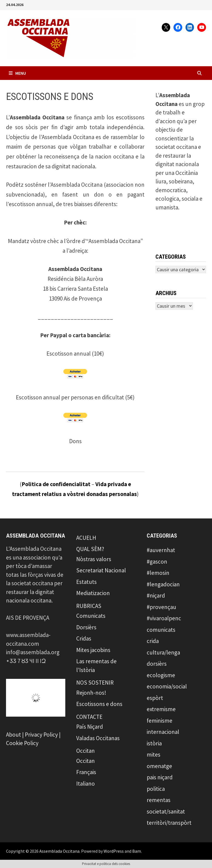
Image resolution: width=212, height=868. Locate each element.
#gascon (157, 562)
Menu (17, 73)
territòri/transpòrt (169, 823)
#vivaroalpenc (164, 618)
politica (156, 789)
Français (86, 772)
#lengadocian (163, 584)
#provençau (161, 607)
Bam (137, 851)
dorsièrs (157, 664)
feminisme (160, 721)
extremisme (161, 709)
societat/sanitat (166, 811)
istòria (154, 743)
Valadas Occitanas (98, 738)
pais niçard (160, 777)
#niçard (156, 596)
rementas (159, 800)
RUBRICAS (89, 606)
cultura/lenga (163, 652)
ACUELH (86, 538)
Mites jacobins (93, 650)
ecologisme (161, 675)
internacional (163, 732)
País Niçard (90, 727)
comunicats (161, 630)
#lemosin (158, 573)
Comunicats (91, 616)
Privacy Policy (41, 735)
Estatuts (86, 582)
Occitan (86, 751)
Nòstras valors (94, 559)
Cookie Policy (22, 743)
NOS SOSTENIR (95, 683)
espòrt (155, 698)
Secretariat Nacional (101, 570)
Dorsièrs (86, 627)
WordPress (114, 851)
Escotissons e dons (99, 704)
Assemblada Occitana (59, 851)
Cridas (84, 638)
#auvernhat (161, 550)
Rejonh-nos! (91, 693)
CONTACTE (89, 717)
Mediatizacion (93, 593)
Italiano (86, 784)
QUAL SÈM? (90, 549)
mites (154, 755)
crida (153, 641)
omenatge (159, 766)
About (14, 735)
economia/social (167, 686)
